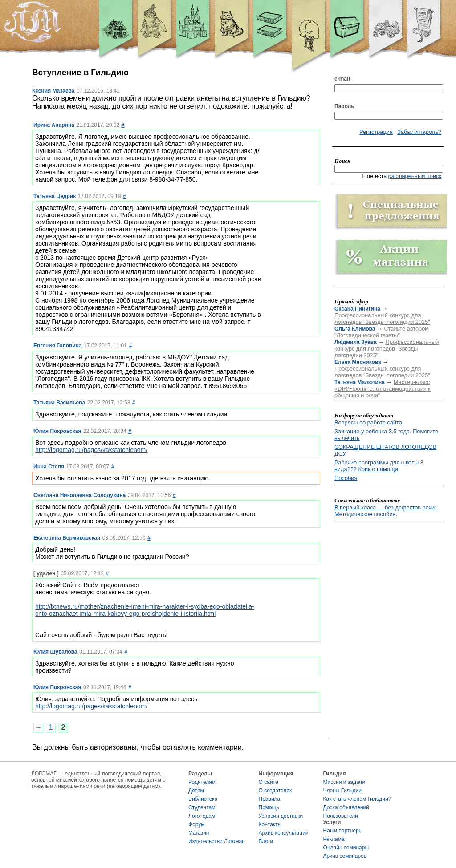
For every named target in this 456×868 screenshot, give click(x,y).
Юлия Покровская (57, 431)
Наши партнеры (343, 831)
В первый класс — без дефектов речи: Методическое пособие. (385, 511)
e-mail (342, 79)
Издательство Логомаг (216, 841)
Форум (196, 824)
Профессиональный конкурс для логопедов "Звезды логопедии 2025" (382, 319)
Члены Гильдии (342, 791)
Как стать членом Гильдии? (357, 799)
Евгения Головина (58, 346)
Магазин (199, 833)
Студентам (202, 807)
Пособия (346, 478)
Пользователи (341, 816)
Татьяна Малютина (360, 382)
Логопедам (202, 816)
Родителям (202, 782)
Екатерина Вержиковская (67, 538)
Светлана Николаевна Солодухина (79, 495)
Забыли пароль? (419, 132)
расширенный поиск (415, 176)
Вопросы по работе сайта (368, 422)
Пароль (344, 106)
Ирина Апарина (54, 125)
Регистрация (376, 132)
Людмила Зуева (356, 342)
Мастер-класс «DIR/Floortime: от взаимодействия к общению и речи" (383, 389)
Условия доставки (281, 816)
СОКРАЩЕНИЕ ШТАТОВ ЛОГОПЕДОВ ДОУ (385, 450)
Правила (270, 799)
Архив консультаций (284, 833)
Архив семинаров (345, 856)
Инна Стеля (49, 467)
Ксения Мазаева (53, 91)
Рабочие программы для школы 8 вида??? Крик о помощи (379, 466)
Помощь (269, 807)
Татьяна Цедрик (55, 196)
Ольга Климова (355, 329)
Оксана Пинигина (357, 309)
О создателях (275, 791)
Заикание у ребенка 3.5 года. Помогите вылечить (386, 435)
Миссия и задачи (344, 782)
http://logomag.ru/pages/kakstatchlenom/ (91, 450)
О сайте (269, 782)
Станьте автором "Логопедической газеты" (382, 332)
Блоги (266, 841)
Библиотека (203, 799)
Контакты (270, 824)
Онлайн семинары (346, 848)
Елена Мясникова (358, 362)
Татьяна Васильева (59, 403)
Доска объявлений (346, 807)
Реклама (334, 839)
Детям (196, 791)
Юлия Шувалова (55, 652)
